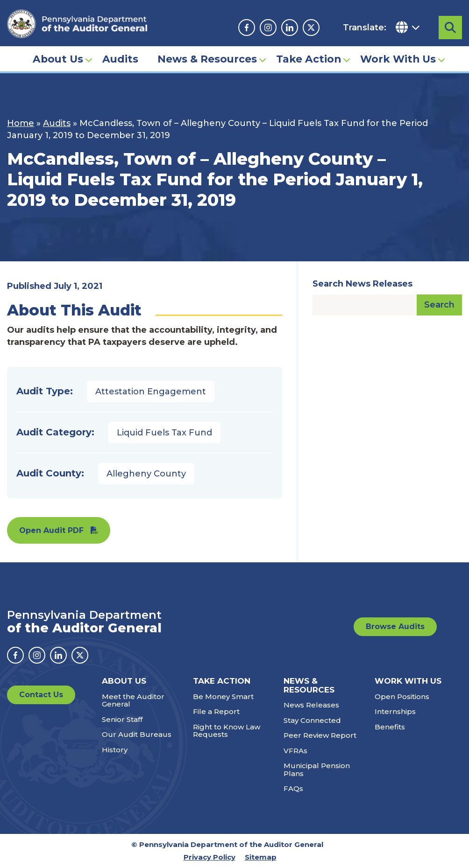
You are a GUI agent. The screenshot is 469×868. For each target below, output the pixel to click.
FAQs (293, 788)
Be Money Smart (223, 696)
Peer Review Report (320, 735)
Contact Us (41, 695)
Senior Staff (122, 719)
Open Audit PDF (51, 530)
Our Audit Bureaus (137, 734)
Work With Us (398, 59)
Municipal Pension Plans (317, 770)
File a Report (216, 711)
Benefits (390, 727)
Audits (120, 59)
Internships (395, 711)
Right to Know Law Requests (227, 731)
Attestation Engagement (151, 392)
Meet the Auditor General (133, 700)
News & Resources (207, 59)
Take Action (309, 59)
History (115, 750)
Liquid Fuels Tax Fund (164, 433)
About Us (58, 59)
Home (21, 123)
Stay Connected (312, 720)
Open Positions (402, 696)
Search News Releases (362, 284)
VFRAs (295, 751)
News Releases (311, 705)
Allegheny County (146, 474)
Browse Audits (395, 626)
